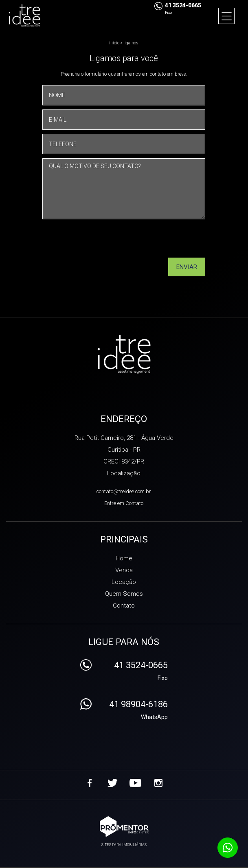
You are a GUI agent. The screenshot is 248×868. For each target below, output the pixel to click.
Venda (124, 570)
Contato (124, 606)
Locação (124, 582)
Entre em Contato (124, 503)
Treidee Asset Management (124, 355)
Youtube (136, 783)
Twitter (113, 783)
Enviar (187, 267)
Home (124, 558)
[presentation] (167, 241)
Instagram (158, 783)
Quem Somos (124, 594)
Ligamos (131, 43)
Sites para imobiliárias (124, 845)
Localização (124, 473)
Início (114, 43)
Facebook (90, 783)
